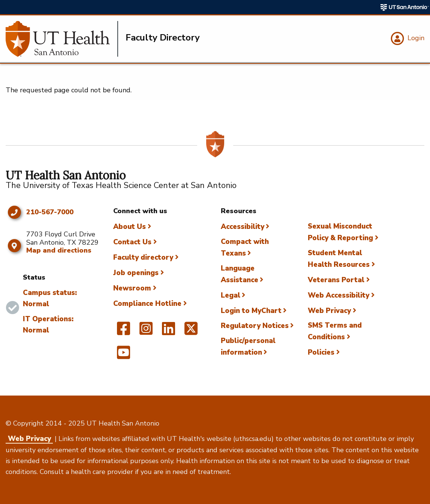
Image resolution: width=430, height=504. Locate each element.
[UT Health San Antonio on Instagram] (146, 332)
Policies (321, 352)
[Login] (407, 39)
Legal (231, 295)
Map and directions (59, 250)
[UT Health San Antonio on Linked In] (169, 332)
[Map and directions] (14, 246)
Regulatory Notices (255, 326)
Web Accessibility (339, 295)
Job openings (136, 273)
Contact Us (132, 242)
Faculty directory (143, 257)
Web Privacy (329, 311)
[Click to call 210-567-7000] (14, 212)
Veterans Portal (336, 280)
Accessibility (243, 227)
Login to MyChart (251, 311)
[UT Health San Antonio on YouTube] (124, 356)
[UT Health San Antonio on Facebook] (124, 332)
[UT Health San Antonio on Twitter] (191, 332)
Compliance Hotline (147, 304)
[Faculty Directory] (62, 39)
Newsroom (132, 288)
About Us (130, 227)
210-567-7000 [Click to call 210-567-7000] (50, 212)
